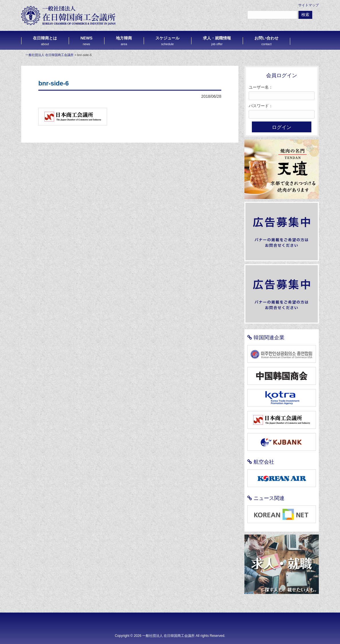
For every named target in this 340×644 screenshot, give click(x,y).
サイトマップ (309, 5)
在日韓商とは (45, 41)
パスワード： (261, 106)
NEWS (86, 41)
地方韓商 (124, 41)
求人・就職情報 (217, 41)
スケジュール (167, 41)
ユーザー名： (261, 87)
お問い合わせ (266, 41)
